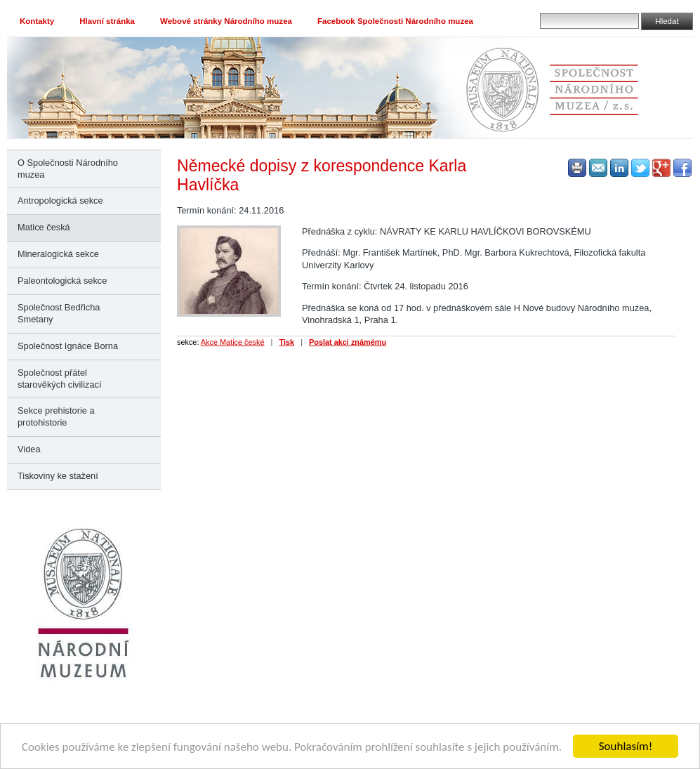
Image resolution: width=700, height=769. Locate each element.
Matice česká (44, 227)
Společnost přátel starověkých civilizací (59, 379)
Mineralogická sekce (58, 254)
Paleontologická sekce (62, 281)
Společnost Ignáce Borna (68, 346)
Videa (29, 449)
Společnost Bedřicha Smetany (59, 313)
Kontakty (37, 21)
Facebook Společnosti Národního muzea (395, 21)
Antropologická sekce (60, 201)
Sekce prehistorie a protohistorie (56, 416)
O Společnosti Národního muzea (68, 169)
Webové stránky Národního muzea (226, 21)
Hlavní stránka (107, 21)
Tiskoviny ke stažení (58, 476)
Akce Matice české (233, 342)
